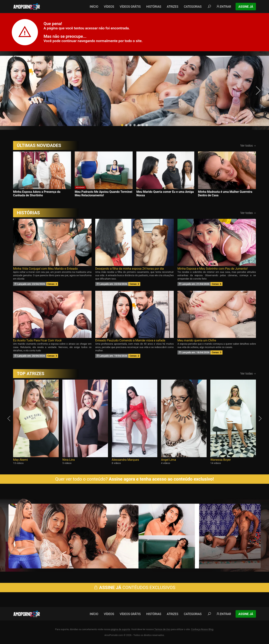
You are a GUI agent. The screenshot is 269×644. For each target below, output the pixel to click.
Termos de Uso (162, 629)
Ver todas (248, 213)
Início (94, 7)
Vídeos (109, 7)
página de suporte (120, 629)
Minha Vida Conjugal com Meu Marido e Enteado (45, 269)
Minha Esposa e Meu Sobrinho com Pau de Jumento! (213, 269)
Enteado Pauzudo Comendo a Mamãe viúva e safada (130, 340)
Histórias (154, 7)
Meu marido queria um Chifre (197, 340)
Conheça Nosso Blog (202, 629)
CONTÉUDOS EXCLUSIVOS (134, 588)
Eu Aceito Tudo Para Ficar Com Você (37, 340)
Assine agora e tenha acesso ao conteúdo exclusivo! (161, 479)
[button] (122, 125)
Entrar (224, 7)
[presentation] (12, 91)
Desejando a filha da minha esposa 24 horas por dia (130, 269)
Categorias (193, 7)
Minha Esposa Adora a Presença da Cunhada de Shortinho (37, 194)
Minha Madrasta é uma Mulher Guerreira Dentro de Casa (225, 194)
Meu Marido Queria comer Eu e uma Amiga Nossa (165, 194)
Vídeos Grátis (130, 7)
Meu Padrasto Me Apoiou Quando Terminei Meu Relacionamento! (103, 194)
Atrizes (173, 7)
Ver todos (248, 146)
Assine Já (246, 7)
